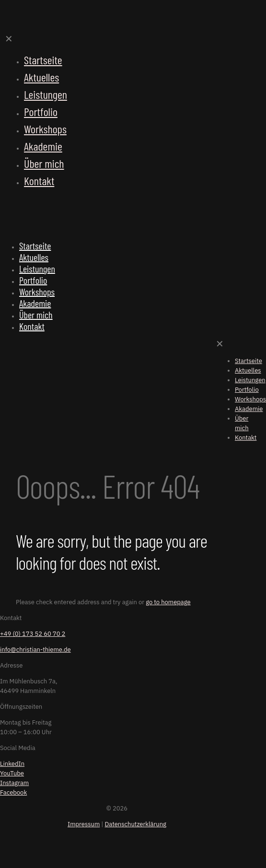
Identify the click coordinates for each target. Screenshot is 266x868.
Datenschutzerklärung (136, 824)
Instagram (14, 783)
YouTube (12, 773)
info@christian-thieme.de (35, 650)
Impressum (84, 824)
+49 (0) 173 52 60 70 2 (33, 634)
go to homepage (168, 602)
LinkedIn (12, 764)
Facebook (13, 792)
